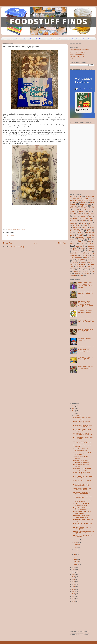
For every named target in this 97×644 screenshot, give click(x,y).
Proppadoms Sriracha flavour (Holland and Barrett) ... (81, 516)
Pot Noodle (83, 224)
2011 (74, 594)
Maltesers (83, 215)
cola (82, 244)
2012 (74, 591)
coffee (72, 244)
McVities (83, 217)
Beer (68, 39)
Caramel (87, 198)
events (83, 248)
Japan (84, 210)
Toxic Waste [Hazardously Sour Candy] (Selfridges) (85, 311)
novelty (72, 265)
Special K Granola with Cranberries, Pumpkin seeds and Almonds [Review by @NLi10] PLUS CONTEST (86, 304)
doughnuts (91, 246)
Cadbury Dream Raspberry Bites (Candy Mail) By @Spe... (82, 489)
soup (86, 270)
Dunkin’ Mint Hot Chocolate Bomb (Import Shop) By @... (83, 524)
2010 (74, 596)
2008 (74, 601)
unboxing (78, 274)
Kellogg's (73, 211)
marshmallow (81, 259)
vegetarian (73, 275)
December (77, 415)
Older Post (62, 243)
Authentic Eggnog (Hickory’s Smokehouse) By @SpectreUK (83, 434)
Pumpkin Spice (77, 226)
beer (81, 235)
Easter (83, 202)
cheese (92, 239)
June (75, 552)
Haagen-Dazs (74, 206)
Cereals (54, 39)
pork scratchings (86, 268)
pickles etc (91, 266)
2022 (74, 567)
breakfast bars (79, 237)
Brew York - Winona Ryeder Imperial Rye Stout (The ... (83, 477)
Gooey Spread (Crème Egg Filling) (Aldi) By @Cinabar (85, 358)
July (75, 550)
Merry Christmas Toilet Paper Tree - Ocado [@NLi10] (83, 512)
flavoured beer (78, 250)
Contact (19, 39)
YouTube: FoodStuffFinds (77, 56)
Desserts (91, 39)
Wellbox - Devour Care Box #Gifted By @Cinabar (85, 367)
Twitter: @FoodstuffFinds (77, 55)
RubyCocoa (76, 227)
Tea (84, 39)
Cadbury (76, 198)
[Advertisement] (31, 216)
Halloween (84, 206)
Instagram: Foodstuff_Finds (78, 53)
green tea (73, 254)
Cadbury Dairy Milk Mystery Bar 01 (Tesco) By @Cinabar (86, 321)
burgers (89, 237)
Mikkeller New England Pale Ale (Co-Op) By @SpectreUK (84, 532)
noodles (83, 263)
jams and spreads (75, 257)
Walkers (79, 233)
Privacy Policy (28, 39)
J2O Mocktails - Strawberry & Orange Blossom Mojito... (81, 493)
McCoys (75, 217)
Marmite (92, 215)
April (75, 557)
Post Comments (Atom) (17, 247)
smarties (80, 270)
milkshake (82, 261)
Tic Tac (81, 231)
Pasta (83, 220)
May (75, 554)
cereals (82, 239)
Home (5, 39)
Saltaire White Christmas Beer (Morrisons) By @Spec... (82, 450)
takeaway (85, 272)
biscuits (91, 235)
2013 (74, 589)
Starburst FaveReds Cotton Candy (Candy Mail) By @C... (83, 497)
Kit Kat (72, 213)
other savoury (82, 264)
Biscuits (61, 39)
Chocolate (38, 39)
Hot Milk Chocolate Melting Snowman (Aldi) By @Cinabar (82, 442)
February (76, 562)
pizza (75, 268)
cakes (72, 239)
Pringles (92, 224)
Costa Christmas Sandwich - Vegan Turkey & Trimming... (83, 501)
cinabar (18, 229)
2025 (74, 408)
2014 (74, 587)
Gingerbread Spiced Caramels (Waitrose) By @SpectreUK (82, 461)
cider (90, 241)
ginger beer (91, 250)
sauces (72, 270)
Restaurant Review (88, 226)
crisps (91, 243)
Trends (89, 231)
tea (93, 272)
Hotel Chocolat (84, 208)
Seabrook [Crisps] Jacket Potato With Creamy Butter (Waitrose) (85, 293)
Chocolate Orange (76, 200)
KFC (90, 210)
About (12, 39)
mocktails (75, 263)
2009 (74, 599)
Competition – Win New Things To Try (84, 339)
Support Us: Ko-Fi (75, 58)
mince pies (91, 261)
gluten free (87, 252)
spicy (92, 270)
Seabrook (84, 227)
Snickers (76, 229)
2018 (74, 577)
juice (86, 257)
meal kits (91, 259)
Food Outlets (76, 39)
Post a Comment (10, 236)
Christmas (90, 200)
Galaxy (82, 204)
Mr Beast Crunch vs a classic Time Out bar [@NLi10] (83, 528)
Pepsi (72, 222)
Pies (78, 222)
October (76, 542)
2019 (74, 575)
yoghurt (81, 275)
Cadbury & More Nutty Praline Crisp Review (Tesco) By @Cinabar (84, 350)
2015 (74, 584)
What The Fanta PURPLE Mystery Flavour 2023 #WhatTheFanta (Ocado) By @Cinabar (86, 285)
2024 (74, 411)
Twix (71, 233)
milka (74, 261)
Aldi (9, 229)
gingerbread (77, 252)
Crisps (46, 39)
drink (75, 248)
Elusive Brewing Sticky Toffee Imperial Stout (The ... (81, 422)
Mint (90, 217)
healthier (84, 254)
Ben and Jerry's (89, 196)
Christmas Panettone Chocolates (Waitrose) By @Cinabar (82, 426)
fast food (91, 248)
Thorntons (73, 231)
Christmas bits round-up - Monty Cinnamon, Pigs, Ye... (82, 418)
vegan (87, 274)
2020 (74, 572)
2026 (74, 406)
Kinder (90, 211)
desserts (79, 246)
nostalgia (90, 263)
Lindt (80, 213)
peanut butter (81, 266)
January (76, 564)
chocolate (13, 229)
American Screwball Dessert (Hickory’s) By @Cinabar (86, 330)
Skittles (92, 227)
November (77, 540)
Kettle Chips (82, 211)
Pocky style (87, 222)
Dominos (77, 202)
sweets (75, 272)
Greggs (89, 204)
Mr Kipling (74, 218)
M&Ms (92, 213)
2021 (74, 570)
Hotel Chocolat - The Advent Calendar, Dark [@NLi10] (81, 485)
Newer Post (8, 243)
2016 (74, 582)
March (76, 559)
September (77, 545)
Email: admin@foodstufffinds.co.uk (80, 49)
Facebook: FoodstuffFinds (77, 51)
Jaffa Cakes (76, 210)
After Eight (73, 196)
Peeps (90, 220)
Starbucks (87, 229)
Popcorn (23, 229)
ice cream (86, 256)
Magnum (75, 215)
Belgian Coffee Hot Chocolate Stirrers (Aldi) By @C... (82, 509)
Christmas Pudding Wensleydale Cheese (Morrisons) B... (82, 469)
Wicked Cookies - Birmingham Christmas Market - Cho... (82, 473)
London (86, 213)
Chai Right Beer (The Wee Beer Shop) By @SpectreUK (82, 505)
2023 (74, 413)
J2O (93, 208)
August (76, 547)
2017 (74, 579)
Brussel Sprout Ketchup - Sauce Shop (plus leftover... (82, 430)
